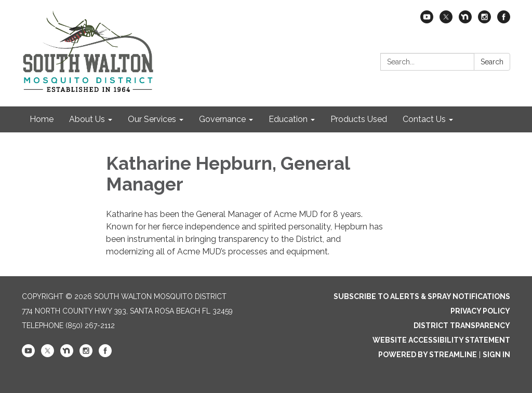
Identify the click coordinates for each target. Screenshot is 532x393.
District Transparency (462, 326)
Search (492, 62)
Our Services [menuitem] (152, 119)
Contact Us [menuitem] (424, 119)
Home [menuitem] (42, 119)
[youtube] (427, 21)
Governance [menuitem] (222, 119)
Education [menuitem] (288, 119)
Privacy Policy (480, 311)
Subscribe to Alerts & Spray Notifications (422, 296)
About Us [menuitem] (87, 119)
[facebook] (504, 21)
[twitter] (446, 21)
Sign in (496, 355)
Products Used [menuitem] (359, 119)
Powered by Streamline (428, 355)
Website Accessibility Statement (441, 340)
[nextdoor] (465, 21)
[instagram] (484, 21)
